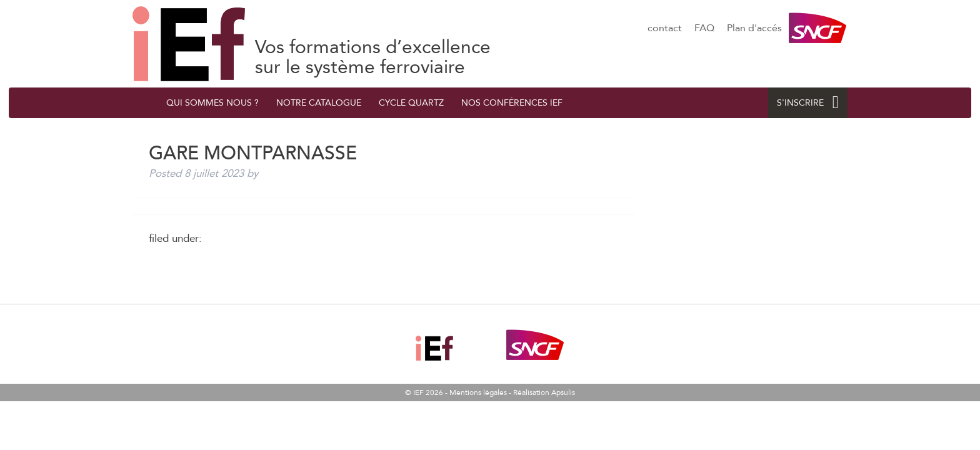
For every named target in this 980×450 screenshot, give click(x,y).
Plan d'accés (754, 28)
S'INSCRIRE (808, 103)
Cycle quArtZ (411, 103)
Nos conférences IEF (512, 103)
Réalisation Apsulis (544, 392)
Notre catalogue (319, 103)
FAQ (704, 28)
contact (665, 28)
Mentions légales (478, 392)
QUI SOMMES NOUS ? (212, 103)
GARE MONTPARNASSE (189, 44)
